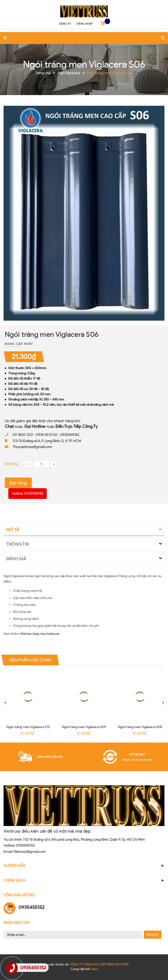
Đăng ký (153, 934)
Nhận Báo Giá (16, 923)
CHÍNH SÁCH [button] (84, 880)
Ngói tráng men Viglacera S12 (28, 727)
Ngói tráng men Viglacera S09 (84, 727)
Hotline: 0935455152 (28, 493)
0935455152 (70, 435)
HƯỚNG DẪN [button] (84, 866)
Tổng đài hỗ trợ (19, 895)
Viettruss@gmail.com (29, 852)
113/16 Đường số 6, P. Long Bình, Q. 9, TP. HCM (47, 441)
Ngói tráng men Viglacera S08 (140, 727)
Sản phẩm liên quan (30, 660)
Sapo (94, 969)
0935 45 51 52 (47, 435)
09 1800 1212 (23, 435)
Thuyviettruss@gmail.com (32, 447)
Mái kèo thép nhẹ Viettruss (40, 634)
